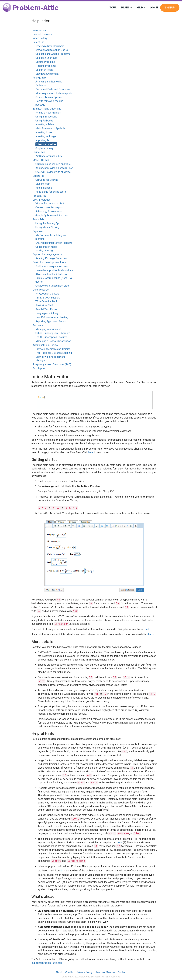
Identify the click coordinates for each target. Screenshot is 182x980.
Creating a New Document (50, 46)
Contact (122, 972)
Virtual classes (44, 188)
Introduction (39, 30)
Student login (43, 184)
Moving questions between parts (54, 93)
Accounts (38, 325)
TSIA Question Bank (46, 301)
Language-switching (47, 313)
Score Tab (38, 219)
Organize (38, 231)
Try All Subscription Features (51, 337)
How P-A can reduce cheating (52, 317)
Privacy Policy (85, 972)
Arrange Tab (39, 78)
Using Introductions (46, 117)
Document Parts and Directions (53, 89)
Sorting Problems (45, 62)
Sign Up (170, 8)
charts (147, 629)
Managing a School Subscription (53, 341)
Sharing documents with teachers (54, 243)
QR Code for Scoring (47, 180)
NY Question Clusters (47, 294)
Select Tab (38, 42)
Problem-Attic (31, 8)
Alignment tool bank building (51, 274)
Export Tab (38, 176)
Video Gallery (40, 38)
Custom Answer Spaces (49, 97)
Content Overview (42, 34)
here (91, 452)
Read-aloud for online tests (51, 192)
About (59, 972)
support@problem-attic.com (47, 963)
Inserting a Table (45, 124)
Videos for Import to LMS (50, 204)
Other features (41, 290)
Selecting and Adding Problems (53, 54)
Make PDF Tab (41, 160)
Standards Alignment (47, 74)
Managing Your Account (48, 329)
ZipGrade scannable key (49, 156)
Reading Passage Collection (51, 258)
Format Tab (39, 152)
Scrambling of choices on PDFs (53, 164)
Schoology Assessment (49, 211)
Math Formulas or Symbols (50, 128)
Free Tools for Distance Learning (54, 353)
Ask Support (39, 368)
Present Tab (39, 196)
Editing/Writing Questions (47, 109)
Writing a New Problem (48, 113)
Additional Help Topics (45, 345)
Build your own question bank (52, 266)
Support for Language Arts (47, 254)
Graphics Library (44, 148)
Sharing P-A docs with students (53, 172)
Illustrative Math (44, 305)
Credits (69, 972)
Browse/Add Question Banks (52, 50)
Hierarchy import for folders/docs (54, 270)
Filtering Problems (46, 66)
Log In (154, 8)
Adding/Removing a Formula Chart (54, 168)
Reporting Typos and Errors (51, 321)
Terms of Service (105, 972)
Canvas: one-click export (49, 208)
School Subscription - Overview (53, 333)
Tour (113, 8)
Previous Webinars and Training (53, 349)
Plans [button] (127, 8)
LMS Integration (41, 200)
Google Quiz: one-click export (52, 215)
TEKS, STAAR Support (48, 298)
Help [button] (141, 8)
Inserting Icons (44, 132)
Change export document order (53, 286)
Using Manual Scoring (47, 227)
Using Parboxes (44, 121)
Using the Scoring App (48, 223)
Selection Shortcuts (46, 58)
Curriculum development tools (49, 262)
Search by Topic (44, 70)
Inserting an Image (46, 136)
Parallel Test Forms (46, 309)
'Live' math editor (46, 144)
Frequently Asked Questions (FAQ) (52, 364)
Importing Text (43, 140)
